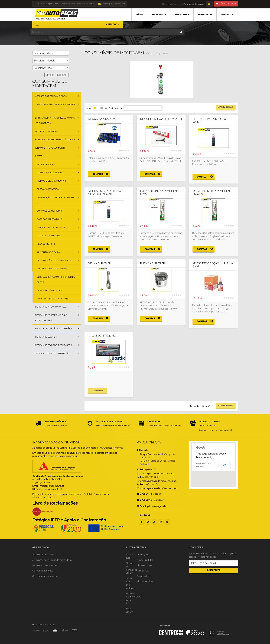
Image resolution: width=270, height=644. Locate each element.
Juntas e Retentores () (49, 236)
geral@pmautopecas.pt (112, 4)
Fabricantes (143, 571)
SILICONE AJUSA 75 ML (102, 119)
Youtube (161, 522)
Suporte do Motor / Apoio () (52, 269)
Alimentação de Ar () (48, 252)
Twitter (148, 522)
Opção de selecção (114, 108)
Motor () (40, 156)
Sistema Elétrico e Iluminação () (53, 353)
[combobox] (51, 53)
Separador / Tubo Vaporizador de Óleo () (56, 280)
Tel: (141, 469)
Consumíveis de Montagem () (53, 299)
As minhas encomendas (45, 555)
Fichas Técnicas (145, 581)
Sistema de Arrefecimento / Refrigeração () (51, 318)
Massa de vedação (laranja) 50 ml (213, 265)
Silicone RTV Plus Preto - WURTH (210, 120)
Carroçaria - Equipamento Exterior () (55, 107)
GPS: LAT (143, 494)
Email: (142, 506)
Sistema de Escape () (46, 337)
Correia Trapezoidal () (49, 219)
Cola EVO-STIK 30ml (102, 336)
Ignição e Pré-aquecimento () (51, 148)
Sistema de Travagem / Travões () (53, 345)
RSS (154, 522)
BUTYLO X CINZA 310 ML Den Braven (158, 193)
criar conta (199, 4)
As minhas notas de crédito (46, 565)
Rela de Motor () (46, 244)
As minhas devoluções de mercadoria (52, 560)
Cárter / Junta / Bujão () (51, 227)
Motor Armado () (46, 164)
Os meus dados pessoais (45, 576)
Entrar (187, 4)
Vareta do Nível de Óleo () (51, 290)
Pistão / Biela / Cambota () (51, 181)
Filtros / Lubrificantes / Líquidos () (55, 140)
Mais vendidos (144, 565)
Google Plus (167, 522)
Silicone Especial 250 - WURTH (161, 119)
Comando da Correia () (49, 211)
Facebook (141, 522)
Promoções (143, 555)
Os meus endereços (43, 571)
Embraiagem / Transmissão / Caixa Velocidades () (55, 120)
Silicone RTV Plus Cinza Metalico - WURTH (104, 193)
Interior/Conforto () (47, 131)
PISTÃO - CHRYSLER (153, 264)
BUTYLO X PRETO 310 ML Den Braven (211, 193)
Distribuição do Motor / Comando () (56, 200)
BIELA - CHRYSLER (99, 264)
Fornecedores (144, 576)
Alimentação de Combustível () (54, 260)
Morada (142, 450)
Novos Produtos (145, 560)
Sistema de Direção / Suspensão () (54, 329)
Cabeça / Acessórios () (49, 173)
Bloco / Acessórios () (48, 189)
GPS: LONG (145, 500)
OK (225, 465)
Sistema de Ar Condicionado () (52, 307)
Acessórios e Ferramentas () (51, 96)
